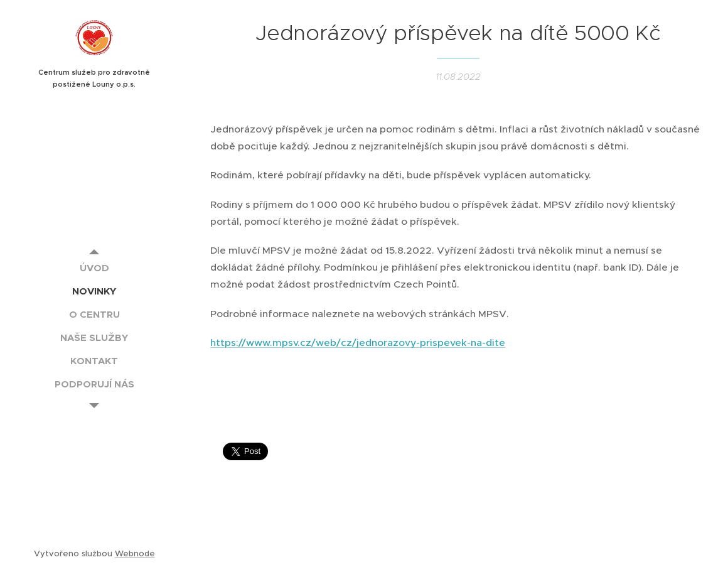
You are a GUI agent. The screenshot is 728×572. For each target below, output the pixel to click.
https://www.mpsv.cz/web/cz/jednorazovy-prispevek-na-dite (358, 343)
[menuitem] (94, 268)
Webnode (135, 553)
